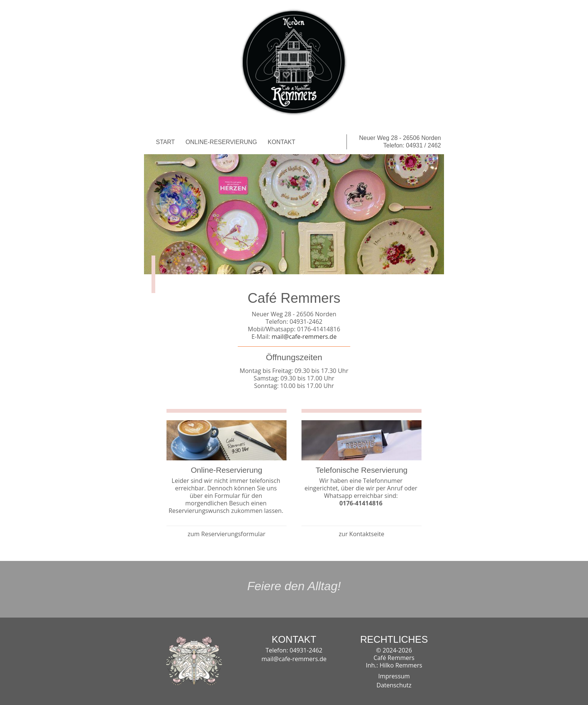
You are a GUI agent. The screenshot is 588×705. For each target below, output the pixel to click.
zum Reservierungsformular (226, 534)
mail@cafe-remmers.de (303, 337)
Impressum (394, 676)
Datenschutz (394, 685)
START (165, 142)
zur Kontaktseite (361, 534)
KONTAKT (282, 142)
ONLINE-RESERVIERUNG (221, 142)
